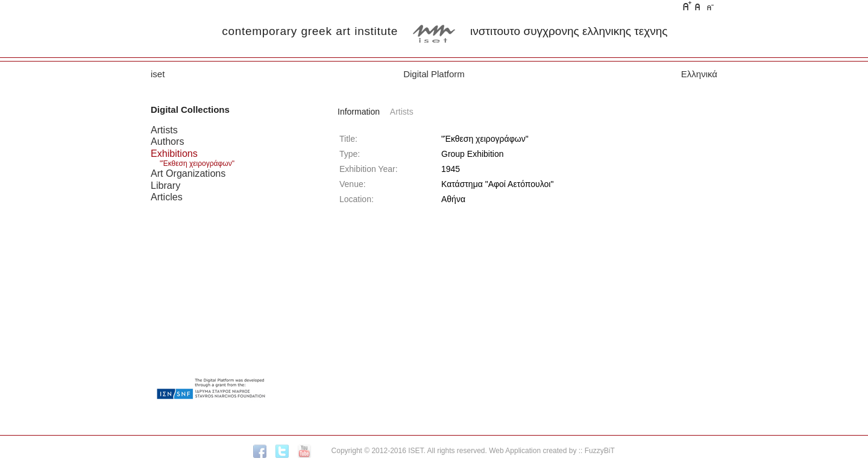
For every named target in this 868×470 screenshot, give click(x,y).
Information (359, 112)
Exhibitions (174, 153)
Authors (167, 141)
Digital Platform (434, 74)
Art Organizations (188, 173)
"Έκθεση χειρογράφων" (197, 164)
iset (158, 74)
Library (165, 185)
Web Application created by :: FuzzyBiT (552, 451)
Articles (167, 197)
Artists (164, 130)
